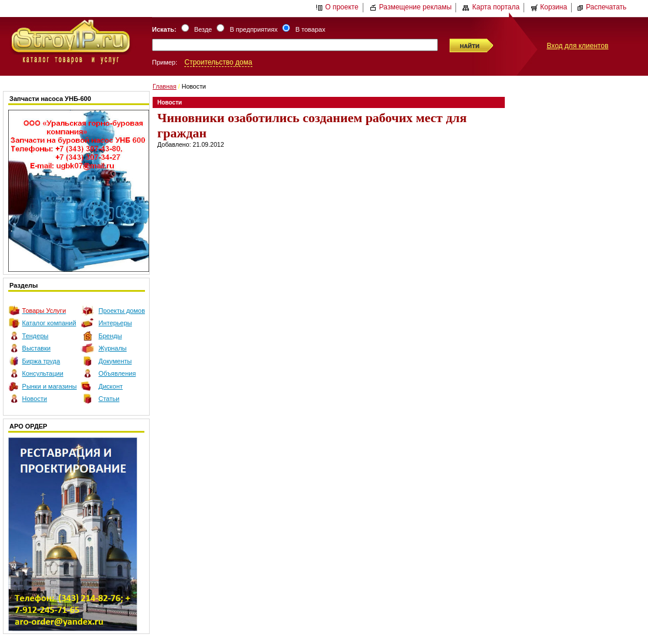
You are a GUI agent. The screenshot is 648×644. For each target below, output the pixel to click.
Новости (35, 399)
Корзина (549, 7)
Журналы (113, 348)
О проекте (337, 7)
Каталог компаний (49, 323)
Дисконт (111, 386)
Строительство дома (218, 62)
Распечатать (601, 7)
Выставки (37, 348)
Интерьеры (115, 323)
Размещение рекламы (411, 7)
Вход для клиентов (577, 46)
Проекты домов (122, 311)
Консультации (43, 373)
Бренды (110, 336)
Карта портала (491, 7)
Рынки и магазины (50, 386)
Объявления (117, 373)
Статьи (109, 399)
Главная (165, 86)
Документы (115, 361)
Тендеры (36, 336)
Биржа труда (41, 361)
